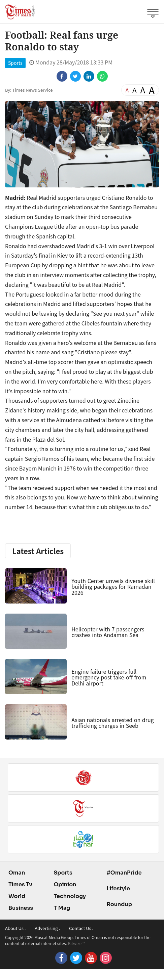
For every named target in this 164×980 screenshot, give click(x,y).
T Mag (62, 908)
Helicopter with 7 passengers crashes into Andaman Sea (108, 632)
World (17, 896)
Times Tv (20, 884)
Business (21, 908)
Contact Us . (81, 928)
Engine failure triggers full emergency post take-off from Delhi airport (109, 677)
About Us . (15, 928)
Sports (15, 63)
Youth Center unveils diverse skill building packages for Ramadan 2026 (113, 587)
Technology (70, 896)
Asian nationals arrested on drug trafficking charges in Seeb (113, 723)
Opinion (65, 884)
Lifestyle (118, 888)
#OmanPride (124, 873)
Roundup (119, 904)
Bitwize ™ (76, 943)
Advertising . (47, 928)
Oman (17, 873)
